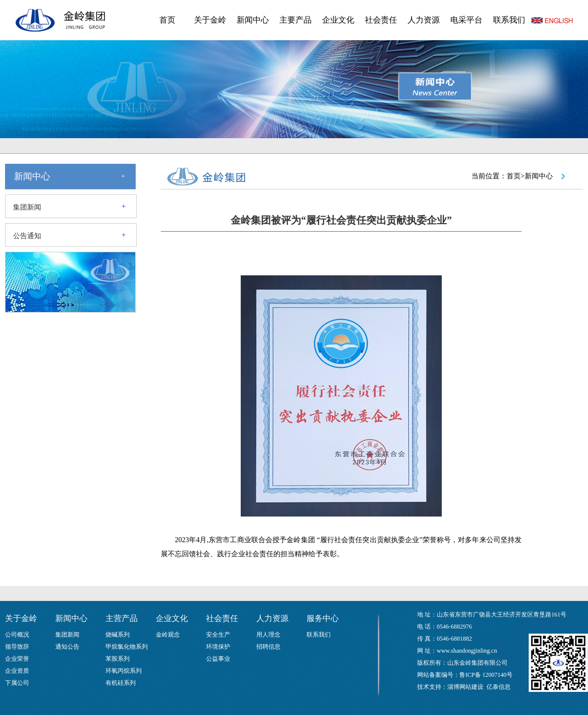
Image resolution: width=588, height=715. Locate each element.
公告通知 (27, 236)
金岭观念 (168, 635)
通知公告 (67, 647)
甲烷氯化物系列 (127, 647)
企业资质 (17, 671)
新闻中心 (253, 20)
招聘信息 (268, 647)
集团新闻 (27, 207)
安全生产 (218, 635)
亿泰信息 (499, 687)
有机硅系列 (121, 683)
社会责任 (381, 20)
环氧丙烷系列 (124, 671)
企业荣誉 (17, 659)
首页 (167, 20)
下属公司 (17, 683)
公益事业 (218, 659)
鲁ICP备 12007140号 (486, 675)
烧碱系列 (118, 635)
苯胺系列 (118, 659)
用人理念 (268, 635)
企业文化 (338, 20)
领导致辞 (17, 647)
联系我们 (509, 20)
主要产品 (296, 20)
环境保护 (218, 647)
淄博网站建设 (465, 687)
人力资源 (424, 20)
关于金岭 (210, 20)
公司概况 (17, 635)
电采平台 (466, 20)
